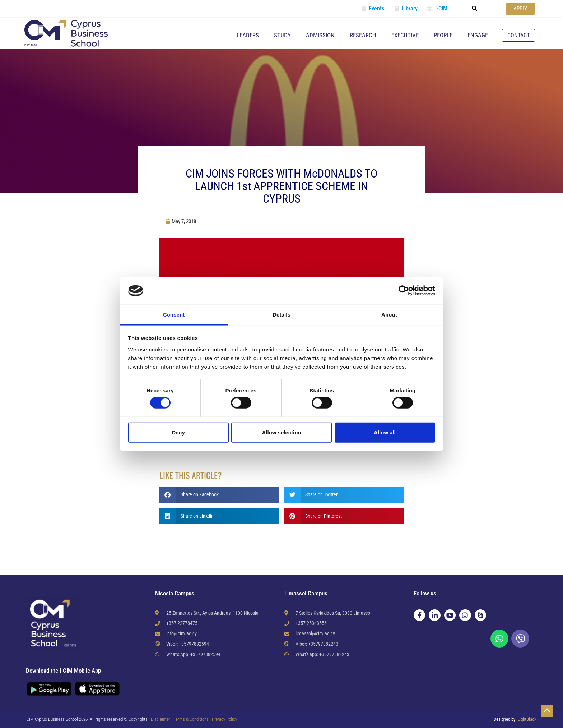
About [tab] (389, 315)
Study (282, 35)
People (443, 35)
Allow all (385, 432)
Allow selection (281, 432)
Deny (178, 432)
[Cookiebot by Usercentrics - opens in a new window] (404, 291)
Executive (405, 35)
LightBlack (527, 719)
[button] (475, 9)
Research (363, 35)
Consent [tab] (174, 315)
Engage (478, 35)
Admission (320, 35)
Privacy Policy (224, 719)
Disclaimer (160, 719)
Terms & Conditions (192, 719)
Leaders (248, 35)
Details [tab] (281, 315)
